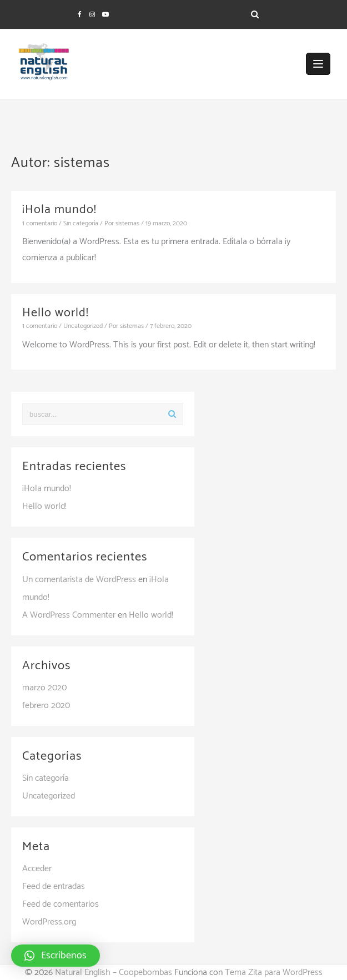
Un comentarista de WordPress (79, 580)
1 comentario (40, 223)
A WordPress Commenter (69, 615)
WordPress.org (49, 922)
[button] (56, 956)
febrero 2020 (46, 706)
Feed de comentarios (61, 904)
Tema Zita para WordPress (274, 973)
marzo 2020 (44, 688)
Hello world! (56, 313)
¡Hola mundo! (59, 210)
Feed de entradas (54, 886)
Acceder (37, 869)
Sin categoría (81, 223)
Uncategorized (83, 326)
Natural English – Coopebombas (114, 973)
